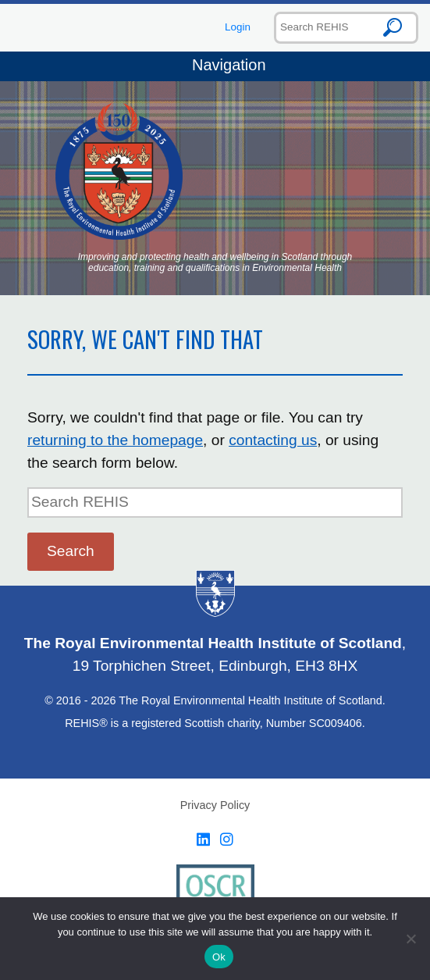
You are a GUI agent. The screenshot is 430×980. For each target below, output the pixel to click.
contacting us (273, 440)
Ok (219, 957)
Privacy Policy (215, 805)
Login (238, 27)
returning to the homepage (115, 440)
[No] (410, 939)
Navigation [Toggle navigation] (215, 66)
